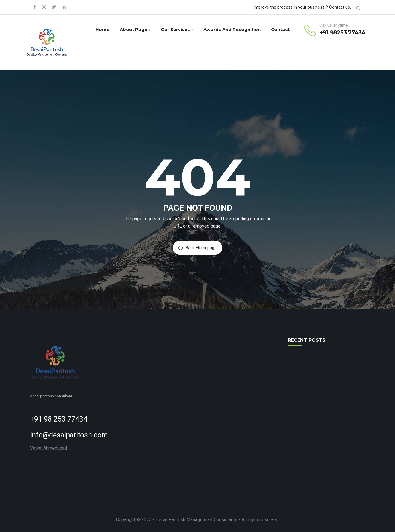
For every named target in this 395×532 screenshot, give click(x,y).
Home (102, 29)
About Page (135, 29)
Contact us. (340, 7)
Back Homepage (197, 248)
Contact (280, 29)
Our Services (177, 29)
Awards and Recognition (232, 29)
